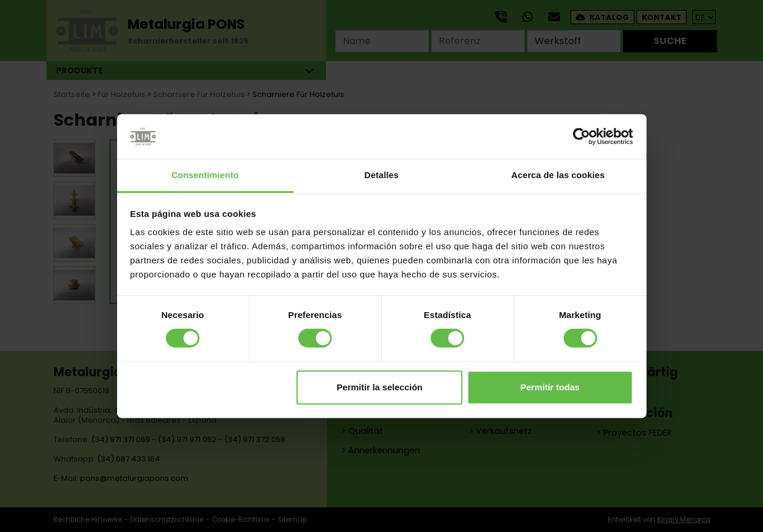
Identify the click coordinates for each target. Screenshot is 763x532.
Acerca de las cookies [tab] (558, 175)
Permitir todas (550, 387)
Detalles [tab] (381, 175)
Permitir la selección (379, 387)
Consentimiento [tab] (205, 175)
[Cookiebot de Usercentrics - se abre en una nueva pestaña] (582, 136)
